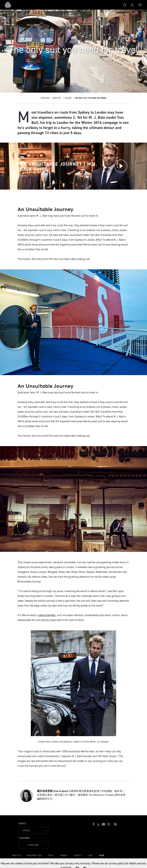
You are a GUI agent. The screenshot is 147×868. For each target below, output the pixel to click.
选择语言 (22, 823)
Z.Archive (45, 98)
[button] (125, 5)
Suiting (68, 98)
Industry (57, 98)
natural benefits (47, 615)
